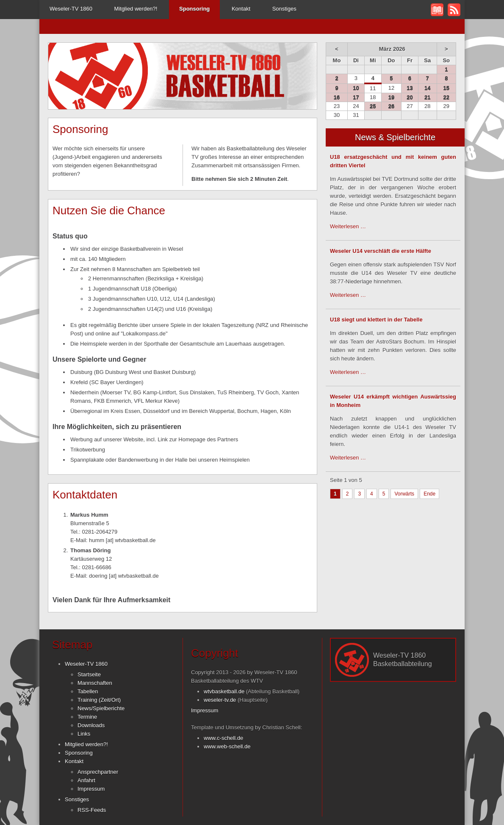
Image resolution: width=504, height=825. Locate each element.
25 (373, 106)
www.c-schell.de (223, 738)
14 (427, 88)
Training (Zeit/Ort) (99, 700)
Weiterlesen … (348, 226)
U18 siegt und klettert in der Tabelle (376, 320)
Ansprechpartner (98, 772)
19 (391, 97)
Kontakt (241, 9)
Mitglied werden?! (136, 9)
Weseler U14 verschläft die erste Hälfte (381, 251)
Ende (429, 494)
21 (427, 97)
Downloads (91, 725)
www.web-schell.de (227, 746)
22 (446, 97)
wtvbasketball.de (224, 691)
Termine (87, 717)
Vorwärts (404, 494)
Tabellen (88, 691)
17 (356, 97)
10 (356, 88)
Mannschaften (95, 683)
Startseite (89, 674)
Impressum (91, 789)
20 (410, 97)
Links (84, 734)
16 (337, 97)
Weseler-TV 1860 (71, 9)
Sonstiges (284, 9)
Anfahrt (86, 780)
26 (391, 106)
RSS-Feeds (92, 810)
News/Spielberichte (101, 708)
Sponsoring (79, 753)
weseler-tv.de (220, 700)
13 (410, 88)
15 (446, 88)
